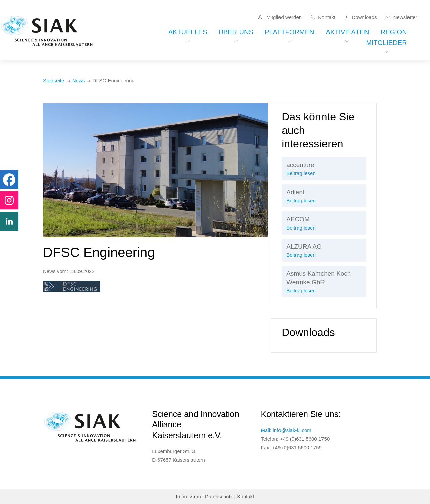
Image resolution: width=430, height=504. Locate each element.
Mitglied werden (284, 17)
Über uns (236, 32)
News (79, 80)
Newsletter (405, 17)
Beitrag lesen (301, 173)
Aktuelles (188, 32)
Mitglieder (386, 43)
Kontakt (327, 17)
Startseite (54, 80)
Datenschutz (219, 496)
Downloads (364, 17)
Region (394, 32)
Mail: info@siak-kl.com (286, 430)
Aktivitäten (348, 32)
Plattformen (289, 32)
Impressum (188, 496)
